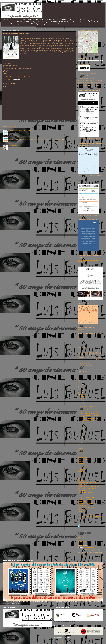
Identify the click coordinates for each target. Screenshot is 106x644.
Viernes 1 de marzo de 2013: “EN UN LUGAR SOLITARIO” (89, 483)
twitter (79, 341)
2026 (81, 374)
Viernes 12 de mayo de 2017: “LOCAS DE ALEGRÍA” (90, 411)
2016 (80, 432)
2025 (81, 376)
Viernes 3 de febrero (82, 513)
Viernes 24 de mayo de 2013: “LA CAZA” (86, 507)
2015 (80, 434)
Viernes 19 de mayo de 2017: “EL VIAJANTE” (89, 413)
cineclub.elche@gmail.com (83, 329)
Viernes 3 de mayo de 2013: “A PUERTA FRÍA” (87, 515)
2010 (81, 444)
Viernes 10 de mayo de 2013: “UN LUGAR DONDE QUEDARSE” (90, 486)
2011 (80, 442)
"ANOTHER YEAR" (81, 450)
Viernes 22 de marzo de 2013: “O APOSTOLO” (87, 504)
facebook (80, 337)
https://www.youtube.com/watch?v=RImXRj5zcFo (21, 77)
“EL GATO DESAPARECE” (83, 458)
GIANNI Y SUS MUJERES (82, 473)
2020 (81, 386)
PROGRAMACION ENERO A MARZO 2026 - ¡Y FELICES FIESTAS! (21, 131)
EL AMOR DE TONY (81, 467)
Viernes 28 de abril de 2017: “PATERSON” (89, 407)
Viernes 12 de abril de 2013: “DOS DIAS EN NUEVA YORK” (89, 488)
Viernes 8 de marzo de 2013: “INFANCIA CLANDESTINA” (89, 520)
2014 (81, 436)
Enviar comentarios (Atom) (15, 126)
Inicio (40, 123)
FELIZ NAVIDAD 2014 (82, 471)
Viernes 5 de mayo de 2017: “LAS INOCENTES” (90, 409)
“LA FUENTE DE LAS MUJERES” (84, 460)
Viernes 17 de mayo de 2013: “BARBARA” (86, 498)
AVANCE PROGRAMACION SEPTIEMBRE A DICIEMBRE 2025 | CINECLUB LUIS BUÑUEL (26, 138)
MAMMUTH (80, 477)
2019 (80, 389)
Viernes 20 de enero (82, 502)
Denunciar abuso (82, 541)
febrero (82, 427)
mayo (82, 403)
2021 (80, 384)
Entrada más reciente (9, 123)
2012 (80, 440)
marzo (82, 425)
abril (82, 405)
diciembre (83, 395)
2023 (81, 380)
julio (82, 399)
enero (82, 429)
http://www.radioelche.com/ (84, 363)
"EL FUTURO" (80, 456)
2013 (80, 438)
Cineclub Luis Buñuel (90, 547)
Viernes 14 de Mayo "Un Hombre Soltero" (86, 492)
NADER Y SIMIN (81, 479)
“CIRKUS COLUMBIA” (82, 452)
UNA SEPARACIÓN (81, 481)
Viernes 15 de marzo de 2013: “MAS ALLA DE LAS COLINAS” (90, 494)
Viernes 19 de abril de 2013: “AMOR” (85, 500)
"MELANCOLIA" (81, 464)
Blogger (62, 641)
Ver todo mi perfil (81, 556)
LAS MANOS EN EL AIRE (82, 475)
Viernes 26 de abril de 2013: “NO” (84, 509)
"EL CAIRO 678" (81, 454)
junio (82, 401)
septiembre (83, 397)
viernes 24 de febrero (82, 505)
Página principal (81, 537)
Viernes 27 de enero (82, 511)
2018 (81, 391)
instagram (80, 339)
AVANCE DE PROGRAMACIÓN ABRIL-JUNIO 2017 (90, 419)
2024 (81, 378)
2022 (81, 382)
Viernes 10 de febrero (82, 485)
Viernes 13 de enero (82, 490)
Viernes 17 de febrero (82, 496)
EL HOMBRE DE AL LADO (83, 469)
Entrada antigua (70, 123)
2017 (81, 393)
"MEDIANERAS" (81, 462)
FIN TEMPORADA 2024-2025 (15, 145)
